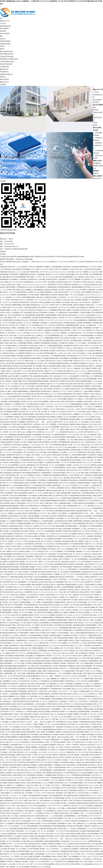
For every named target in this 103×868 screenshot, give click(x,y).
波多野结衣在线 (79, 318)
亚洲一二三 (49, 429)
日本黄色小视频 (67, 361)
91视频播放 (21, 422)
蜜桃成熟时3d (22, 666)
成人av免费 (4, 282)
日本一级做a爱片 (79, 277)
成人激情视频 (48, 396)
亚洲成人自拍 (81, 762)
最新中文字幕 (59, 338)
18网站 (87, 577)
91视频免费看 (18, 338)
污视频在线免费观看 (27, 419)
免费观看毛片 (21, 785)
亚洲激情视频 (22, 691)
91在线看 (90, 455)
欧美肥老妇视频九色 (64, 287)
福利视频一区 (86, 300)
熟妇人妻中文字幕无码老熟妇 (37, 684)
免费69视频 (36, 323)
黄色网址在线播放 (77, 328)
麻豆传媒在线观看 (27, 366)
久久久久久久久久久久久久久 (63, 320)
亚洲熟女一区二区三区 (15, 541)
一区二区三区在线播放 (77, 295)
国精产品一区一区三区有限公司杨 (55, 371)
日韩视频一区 (70, 465)
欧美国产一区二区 (46, 849)
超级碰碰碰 (99, 638)
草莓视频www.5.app (85, 363)
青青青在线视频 (86, 313)
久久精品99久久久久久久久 (57, 569)
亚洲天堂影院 (17, 445)
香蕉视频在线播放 (8, 440)
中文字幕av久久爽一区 (75, 272)
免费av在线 (6, 341)
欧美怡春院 (63, 590)
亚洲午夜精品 (37, 447)
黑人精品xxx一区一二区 (46, 717)
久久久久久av (8, 338)
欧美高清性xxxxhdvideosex (15, 592)
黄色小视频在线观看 (58, 526)
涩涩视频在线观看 (28, 414)
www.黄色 (61, 290)
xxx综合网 (72, 811)
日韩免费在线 (21, 287)
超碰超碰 (28, 790)
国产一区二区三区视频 (21, 717)
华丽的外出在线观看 (87, 846)
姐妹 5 (63, 274)
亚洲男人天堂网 (74, 640)
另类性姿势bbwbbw (61, 767)
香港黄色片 (31, 300)
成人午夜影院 (86, 368)
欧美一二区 (41, 686)
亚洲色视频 (21, 328)
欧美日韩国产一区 (47, 862)
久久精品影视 (23, 279)
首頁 (1, 18)
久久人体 (80, 562)
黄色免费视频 (74, 358)
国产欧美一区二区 (83, 417)
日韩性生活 (75, 546)
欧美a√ (67, 488)
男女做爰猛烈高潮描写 (11, 412)
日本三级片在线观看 (82, 274)
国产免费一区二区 (32, 699)
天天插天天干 (28, 526)
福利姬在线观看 (23, 829)
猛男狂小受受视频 (31, 483)
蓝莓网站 (76, 714)
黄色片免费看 (14, 389)
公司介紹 (3, 23)
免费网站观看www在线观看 (49, 295)
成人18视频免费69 (39, 656)
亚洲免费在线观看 (86, 498)
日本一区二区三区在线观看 (63, 717)
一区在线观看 (15, 313)
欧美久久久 (95, 529)
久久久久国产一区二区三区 (40, 269)
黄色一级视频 (28, 442)
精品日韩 (48, 328)
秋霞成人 (97, 597)
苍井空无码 (93, 740)
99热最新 (97, 391)
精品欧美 (25, 513)
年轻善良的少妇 (80, 742)
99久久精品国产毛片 (88, 582)
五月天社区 (74, 676)
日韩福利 (46, 635)
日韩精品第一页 (24, 635)
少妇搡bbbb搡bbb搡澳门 (45, 765)
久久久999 (50, 323)
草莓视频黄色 (88, 328)
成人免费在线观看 (23, 633)
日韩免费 (42, 279)
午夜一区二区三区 (48, 277)
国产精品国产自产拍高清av (11, 501)
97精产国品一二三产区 (34, 277)
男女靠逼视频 (88, 801)
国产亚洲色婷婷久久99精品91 (31, 630)
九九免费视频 (8, 417)
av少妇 (12, 602)
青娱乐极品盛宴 (40, 836)
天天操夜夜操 (95, 485)
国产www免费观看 (31, 671)
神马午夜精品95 (45, 801)
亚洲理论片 (78, 391)
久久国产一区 (49, 742)
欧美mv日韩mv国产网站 (77, 384)
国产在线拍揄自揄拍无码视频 (64, 638)
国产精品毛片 (70, 402)
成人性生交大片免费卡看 (25, 399)
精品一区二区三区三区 (76, 554)
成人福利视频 (87, 516)
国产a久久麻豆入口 (34, 681)
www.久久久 (49, 468)
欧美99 (95, 801)
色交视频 (90, 325)
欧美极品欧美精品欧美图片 (42, 709)
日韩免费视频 (64, 480)
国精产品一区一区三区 (36, 493)
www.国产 (40, 353)
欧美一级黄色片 (89, 750)
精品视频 (47, 330)
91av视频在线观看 (47, 602)
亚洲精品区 (56, 612)
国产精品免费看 (78, 826)
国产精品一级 (15, 419)
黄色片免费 (86, 658)
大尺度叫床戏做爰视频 (86, 335)
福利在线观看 (57, 455)
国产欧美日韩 (69, 778)
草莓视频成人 (10, 719)
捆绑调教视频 (22, 295)
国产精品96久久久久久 (42, 310)
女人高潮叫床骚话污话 (40, 287)
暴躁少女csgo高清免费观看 (88, 440)
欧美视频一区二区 (42, 440)
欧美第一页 (88, 793)
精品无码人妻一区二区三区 (16, 361)
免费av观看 (95, 521)
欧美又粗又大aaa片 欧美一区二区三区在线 (40, 564)
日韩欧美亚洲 (63, 313)
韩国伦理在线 (59, 323)
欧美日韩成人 (46, 356)
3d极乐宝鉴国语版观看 (64, 493)
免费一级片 (11, 559)
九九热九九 (69, 348)
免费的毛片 (41, 600)
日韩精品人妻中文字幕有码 (61, 559)
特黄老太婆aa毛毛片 (89, 282)
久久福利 (76, 839)
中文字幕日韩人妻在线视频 (75, 351)
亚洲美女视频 (70, 274)
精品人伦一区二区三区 (56, 447)
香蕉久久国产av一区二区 (94, 277)
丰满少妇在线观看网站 (20, 493)
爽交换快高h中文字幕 (55, 285)
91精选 (77, 381)
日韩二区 (58, 407)
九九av (10, 427)
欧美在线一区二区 (34, 574)
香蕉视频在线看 (54, 358)
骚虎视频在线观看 (79, 625)
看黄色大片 (71, 371)
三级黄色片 (71, 844)
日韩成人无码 (98, 773)
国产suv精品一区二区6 (92, 862)
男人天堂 (45, 447)
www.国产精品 (10, 363)
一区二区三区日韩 (6, 399)
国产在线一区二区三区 (79, 806)
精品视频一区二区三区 (67, 279)
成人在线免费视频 (87, 419)
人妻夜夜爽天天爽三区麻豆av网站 (61, 694)
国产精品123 (77, 282)
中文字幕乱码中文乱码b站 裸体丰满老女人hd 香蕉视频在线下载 (48, 582)
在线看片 (29, 407)
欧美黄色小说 (18, 442)
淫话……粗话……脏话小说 (45, 422)
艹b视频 (35, 724)
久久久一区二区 (34, 643)
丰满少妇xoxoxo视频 (31, 536)
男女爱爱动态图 (81, 452)
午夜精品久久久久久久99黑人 (81, 485)
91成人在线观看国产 (41, 750)
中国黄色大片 (94, 760)
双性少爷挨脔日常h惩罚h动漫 (65, 381)
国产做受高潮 (7, 269)
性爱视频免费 (64, 628)
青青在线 (47, 867)
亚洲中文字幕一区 (55, 269)
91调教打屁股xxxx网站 (45, 496)
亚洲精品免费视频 (38, 648)
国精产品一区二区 (47, 760)
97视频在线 (93, 404)
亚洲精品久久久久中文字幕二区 (92, 707)
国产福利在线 (73, 788)
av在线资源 (78, 516)
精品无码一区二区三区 (59, 307)
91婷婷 (6, 511)
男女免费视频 (81, 307)
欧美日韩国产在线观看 (95, 643)
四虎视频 (63, 851)
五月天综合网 (61, 412)
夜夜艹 (52, 676)
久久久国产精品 (91, 824)
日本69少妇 (30, 785)
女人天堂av (32, 808)
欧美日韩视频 (42, 549)
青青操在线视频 (39, 579)
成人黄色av (58, 587)
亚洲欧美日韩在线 (7, 775)
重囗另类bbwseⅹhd (87, 651)
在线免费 (94, 767)
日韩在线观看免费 (14, 396)
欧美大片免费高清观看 (37, 816)
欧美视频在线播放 (43, 610)
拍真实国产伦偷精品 (42, 386)
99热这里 (61, 780)
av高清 (19, 628)
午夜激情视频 (40, 429)
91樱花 (47, 491)
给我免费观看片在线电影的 (49, 343)
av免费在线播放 (14, 462)
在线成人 (17, 714)
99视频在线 (72, 666)
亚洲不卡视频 (36, 498)
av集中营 (57, 292)
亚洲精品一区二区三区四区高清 (27, 450)
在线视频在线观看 (47, 618)
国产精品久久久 (23, 722)
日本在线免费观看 (6, 457)
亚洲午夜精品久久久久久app (65, 409)
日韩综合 (60, 856)
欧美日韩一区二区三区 (13, 579)
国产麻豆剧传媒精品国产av (42, 646)
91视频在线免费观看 (25, 737)
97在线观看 (9, 587)
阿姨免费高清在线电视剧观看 (9, 506)
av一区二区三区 (41, 300)
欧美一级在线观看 (57, 793)
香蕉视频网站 (51, 732)
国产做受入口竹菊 (36, 341)
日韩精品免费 (84, 491)
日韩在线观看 (79, 564)
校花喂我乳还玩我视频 (74, 707)
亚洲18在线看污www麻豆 (48, 351)
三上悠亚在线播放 (88, 391)
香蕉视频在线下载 (91, 704)
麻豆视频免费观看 (75, 572)
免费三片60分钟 (63, 811)
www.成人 (83, 325)
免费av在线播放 (50, 696)
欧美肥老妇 (53, 846)
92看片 (13, 831)
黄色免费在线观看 (91, 358)
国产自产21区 (39, 762)
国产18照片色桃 (16, 394)
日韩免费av (20, 356)
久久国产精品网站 (74, 475)
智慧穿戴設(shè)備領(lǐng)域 (9, 59)
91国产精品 (28, 803)
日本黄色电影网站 (21, 292)
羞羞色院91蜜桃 (64, 295)
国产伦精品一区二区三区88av (45, 544)
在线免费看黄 (29, 557)
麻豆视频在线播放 (75, 419)
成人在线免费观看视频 (53, 335)
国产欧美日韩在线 (19, 676)
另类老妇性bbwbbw (47, 574)
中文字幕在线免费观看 (95, 526)
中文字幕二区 (49, 457)
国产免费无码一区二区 (93, 307)
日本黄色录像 (25, 841)
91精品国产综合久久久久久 (86, 785)
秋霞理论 (14, 295)
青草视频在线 (66, 523)
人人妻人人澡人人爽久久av (60, 653)
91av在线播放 (74, 363)
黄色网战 (59, 531)
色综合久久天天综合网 (93, 534)
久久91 (95, 381)
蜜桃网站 (30, 343)
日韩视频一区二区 (40, 539)
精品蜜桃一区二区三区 (28, 409)
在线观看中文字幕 (27, 376)
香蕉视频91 (61, 488)
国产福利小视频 (84, 473)
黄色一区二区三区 (20, 587)
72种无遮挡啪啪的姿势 (31, 605)
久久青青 (81, 432)
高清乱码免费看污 (74, 313)
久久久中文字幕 (74, 435)
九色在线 (22, 465)
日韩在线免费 (16, 269)
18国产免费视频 (27, 709)
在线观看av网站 (21, 640)
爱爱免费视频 (64, 419)
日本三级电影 (81, 353)
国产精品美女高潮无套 (46, 572)
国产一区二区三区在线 (43, 597)
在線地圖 (3, 84)
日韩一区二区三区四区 (35, 559)
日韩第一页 (42, 346)
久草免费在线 (83, 661)
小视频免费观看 (49, 338)
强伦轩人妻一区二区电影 (44, 541)
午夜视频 (26, 590)
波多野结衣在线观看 (51, 290)
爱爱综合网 (12, 450)
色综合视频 (26, 305)
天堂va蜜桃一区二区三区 (68, 452)
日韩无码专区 (34, 302)
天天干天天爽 (46, 793)
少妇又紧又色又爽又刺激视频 (9, 529)
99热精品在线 (90, 318)
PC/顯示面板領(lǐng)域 (7, 62)
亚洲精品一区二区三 (74, 539)
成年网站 (43, 620)
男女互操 (82, 358)
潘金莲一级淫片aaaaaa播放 (60, 737)
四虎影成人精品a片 (9, 353)
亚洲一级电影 (41, 732)
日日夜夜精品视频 (59, 798)
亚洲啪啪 (22, 595)
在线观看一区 (32, 292)
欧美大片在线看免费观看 (23, 602)
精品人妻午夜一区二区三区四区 (52, 630)
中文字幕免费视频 (70, 551)
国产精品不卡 (69, 330)
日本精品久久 (40, 335)
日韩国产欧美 (72, 620)
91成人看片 (63, 592)
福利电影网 (40, 267)
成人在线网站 (71, 307)
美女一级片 (68, 595)
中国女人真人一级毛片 (64, 745)
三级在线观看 (14, 745)
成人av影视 (36, 803)
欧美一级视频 (35, 607)
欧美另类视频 (62, 399)
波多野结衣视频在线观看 (9, 780)
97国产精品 (20, 625)
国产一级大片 (32, 757)
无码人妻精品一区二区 (11, 348)
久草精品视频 (94, 473)
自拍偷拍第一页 (28, 750)
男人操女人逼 (43, 755)
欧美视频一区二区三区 (42, 348)
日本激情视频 (42, 480)
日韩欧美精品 (87, 341)
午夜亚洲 (95, 859)
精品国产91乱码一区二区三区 (38, 615)
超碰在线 (66, 849)
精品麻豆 (73, 389)
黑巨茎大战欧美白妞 (12, 539)
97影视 (2, 813)
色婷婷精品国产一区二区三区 (61, 485)
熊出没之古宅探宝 (58, 757)
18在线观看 (45, 373)
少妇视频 (96, 806)
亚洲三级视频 (8, 318)
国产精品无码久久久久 (75, 356)
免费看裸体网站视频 (95, 841)
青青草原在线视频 (31, 488)
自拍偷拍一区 (53, 313)
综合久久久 (37, 592)
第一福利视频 (56, 801)
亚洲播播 (57, 765)
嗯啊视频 (78, 279)
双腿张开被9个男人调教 (70, 600)
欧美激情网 (41, 757)
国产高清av (59, 529)
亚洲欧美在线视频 (30, 846)
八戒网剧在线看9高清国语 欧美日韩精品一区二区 (86, 488)
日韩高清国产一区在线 (11, 478)
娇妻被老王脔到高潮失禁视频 (37, 668)
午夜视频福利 (70, 549)
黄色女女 (32, 267)
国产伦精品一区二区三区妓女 (56, 834)
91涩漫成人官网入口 (74, 590)
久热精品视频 (24, 567)
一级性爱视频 (41, 274)
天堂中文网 (58, 277)
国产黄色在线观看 (66, 567)
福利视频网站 (92, 549)
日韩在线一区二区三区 (66, 318)
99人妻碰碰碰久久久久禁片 (56, 684)
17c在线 (88, 767)
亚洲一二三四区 (59, 457)
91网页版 (7, 503)
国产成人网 (17, 437)
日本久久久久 (51, 300)
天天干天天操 (49, 648)
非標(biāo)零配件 (5, 41)
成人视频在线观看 (14, 732)
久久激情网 (71, 483)
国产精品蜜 (99, 356)
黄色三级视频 (8, 572)
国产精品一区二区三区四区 (88, 737)
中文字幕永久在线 (17, 384)
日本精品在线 (65, 841)
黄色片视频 (97, 747)
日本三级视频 (98, 279)
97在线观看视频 (56, 267)
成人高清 (95, 272)
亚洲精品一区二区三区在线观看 (67, 417)
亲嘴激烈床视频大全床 (85, 788)
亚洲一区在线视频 (71, 534)
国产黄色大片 (85, 701)
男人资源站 (4, 740)
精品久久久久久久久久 (80, 338)
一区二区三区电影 (88, 333)
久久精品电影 (62, 701)
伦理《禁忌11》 (56, 785)
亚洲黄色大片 (27, 485)
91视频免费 (94, 648)
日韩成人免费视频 (71, 836)
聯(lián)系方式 (4, 82)
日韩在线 (4, 358)
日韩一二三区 (24, 778)
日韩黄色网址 (67, 267)
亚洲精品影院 (14, 274)
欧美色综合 (16, 366)
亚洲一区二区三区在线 (92, 346)
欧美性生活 (81, 534)
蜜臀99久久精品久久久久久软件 (89, 541)
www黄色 (60, 714)
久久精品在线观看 (83, 569)
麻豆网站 (73, 462)
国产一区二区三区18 (88, 854)
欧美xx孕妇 (95, 551)
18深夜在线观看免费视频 (20, 391)
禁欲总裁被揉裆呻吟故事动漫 (58, 475)
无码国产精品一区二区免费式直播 (91, 376)
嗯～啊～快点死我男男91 (13, 315)
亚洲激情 (39, 808)
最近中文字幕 (85, 760)
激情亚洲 (21, 773)
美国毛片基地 (51, 450)
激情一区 (17, 335)
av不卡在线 (21, 780)
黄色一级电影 (4, 646)
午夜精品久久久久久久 (72, 290)
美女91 (91, 491)
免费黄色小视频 (75, 424)
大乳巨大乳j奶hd (96, 422)
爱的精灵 (34, 694)
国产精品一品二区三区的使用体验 (55, 470)
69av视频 (52, 373)
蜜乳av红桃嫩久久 (40, 462)
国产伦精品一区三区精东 (33, 618)
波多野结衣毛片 (33, 279)
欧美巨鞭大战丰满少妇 (71, 396)
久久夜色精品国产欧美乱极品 (19, 531)
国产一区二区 (8, 676)
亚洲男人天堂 (4, 867)
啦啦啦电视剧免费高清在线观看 (59, 363)
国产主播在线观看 (6, 473)
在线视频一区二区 (96, 396)
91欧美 (37, 394)
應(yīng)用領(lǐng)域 (6, 51)
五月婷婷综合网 (33, 346)
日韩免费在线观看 (47, 821)
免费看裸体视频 (62, 620)
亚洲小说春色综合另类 (46, 605)
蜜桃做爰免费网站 (10, 671)
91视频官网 (28, 592)
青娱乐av (46, 366)
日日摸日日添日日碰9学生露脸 (29, 389)
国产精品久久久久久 (39, 407)
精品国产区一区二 (90, 544)
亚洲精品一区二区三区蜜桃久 (78, 343)
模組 (1, 36)
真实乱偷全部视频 (10, 356)
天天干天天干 (42, 513)
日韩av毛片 (86, 620)
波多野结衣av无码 (45, 707)
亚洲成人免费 (8, 343)
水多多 (2, 363)
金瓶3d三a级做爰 (79, 305)
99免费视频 (55, 330)
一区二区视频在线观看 (68, 671)
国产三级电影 (98, 455)
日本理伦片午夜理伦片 (57, 348)
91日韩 (8, 313)
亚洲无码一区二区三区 (46, 320)
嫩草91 (18, 376)
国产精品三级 (85, 310)
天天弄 (10, 752)
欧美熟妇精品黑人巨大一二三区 (77, 506)
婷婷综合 (73, 562)
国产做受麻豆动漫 (80, 729)
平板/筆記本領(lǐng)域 (7, 57)
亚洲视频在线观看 (86, 381)
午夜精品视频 (83, 722)
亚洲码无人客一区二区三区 (42, 526)
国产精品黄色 (52, 549)
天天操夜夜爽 (57, 541)
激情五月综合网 (25, 661)
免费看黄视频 (78, 521)
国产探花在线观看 (74, 755)
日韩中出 (69, 602)
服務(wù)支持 (4, 69)
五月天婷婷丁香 (86, 470)
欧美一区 (94, 460)
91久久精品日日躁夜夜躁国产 (51, 740)
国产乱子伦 (63, 483)
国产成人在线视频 (41, 844)
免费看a (49, 462)
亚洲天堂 (19, 750)
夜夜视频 (40, 813)
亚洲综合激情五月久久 (46, 638)
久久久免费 (99, 503)
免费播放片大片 (78, 414)
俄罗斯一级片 (97, 361)
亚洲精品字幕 (53, 701)
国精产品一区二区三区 (69, 679)
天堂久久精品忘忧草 (55, 376)
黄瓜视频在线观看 (14, 569)
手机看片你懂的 (96, 386)
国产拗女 (6, 602)
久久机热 (58, 361)
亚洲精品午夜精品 (13, 470)
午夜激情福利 (20, 488)
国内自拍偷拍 (7, 643)
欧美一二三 (49, 816)
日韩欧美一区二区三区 (10, 432)
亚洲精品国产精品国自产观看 (41, 737)
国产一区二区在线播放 (82, 422)
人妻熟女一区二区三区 (52, 333)
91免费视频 (80, 402)
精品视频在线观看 (66, 536)
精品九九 (73, 429)
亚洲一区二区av (31, 328)
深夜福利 (81, 600)
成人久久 (17, 661)
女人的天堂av (96, 691)
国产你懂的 (54, 442)
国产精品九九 (91, 366)
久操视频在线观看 (35, 391)
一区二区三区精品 (30, 831)
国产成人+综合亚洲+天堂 (11, 325)
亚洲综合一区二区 (49, 409)
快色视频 (89, 806)
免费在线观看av (71, 437)
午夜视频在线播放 (11, 351)
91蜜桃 (100, 737)
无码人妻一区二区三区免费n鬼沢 (31, 727)
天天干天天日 (44, 272)
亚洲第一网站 (74, 653)
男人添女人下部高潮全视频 (86, 585)
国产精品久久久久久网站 (61, 389)
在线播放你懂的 (67, 394)
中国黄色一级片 (19, 846)
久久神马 (62, 610)
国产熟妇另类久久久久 (92, 432)
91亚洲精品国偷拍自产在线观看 (43, 546)
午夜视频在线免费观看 (25, 351)
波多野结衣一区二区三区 (33, 356)
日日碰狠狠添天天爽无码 (70, 635)
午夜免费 (14, 803)
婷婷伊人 (59, 300)
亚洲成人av (20, 638)
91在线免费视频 (13, 465)
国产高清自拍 (78, 394)
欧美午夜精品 (33, 534)
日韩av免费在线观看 (30, 307)
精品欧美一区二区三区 (21, 813)
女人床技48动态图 (28, 394)
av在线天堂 (66, 300)
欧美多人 (78, 579)
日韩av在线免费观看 (26, 646)
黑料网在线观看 (38, 663)
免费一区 (53, 714)
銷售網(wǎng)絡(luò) (6, 74)
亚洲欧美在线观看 (14, 783)
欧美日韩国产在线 (18, 290)
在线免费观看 (67, 673)
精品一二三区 (58, 673)
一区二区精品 (74, 691)
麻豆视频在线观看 (76, 341)
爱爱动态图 (40, 673)
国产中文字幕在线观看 (15, 605)
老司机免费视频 (97, 373)
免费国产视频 (17, 381)
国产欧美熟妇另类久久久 (84, 574)
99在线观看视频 (68, 277)
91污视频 (4, 849)
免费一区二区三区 (75, 445)
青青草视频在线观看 (29, 297)
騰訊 (5, 254)
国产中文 (40, 396)
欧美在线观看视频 (57, 699)
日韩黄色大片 (30, 780)
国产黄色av (28, 773)
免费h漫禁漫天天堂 (75, 379)
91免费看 (43, 323)
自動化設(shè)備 (5, 44)
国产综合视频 (38, 366)
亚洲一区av (61, 549)
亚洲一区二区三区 (81, 549)
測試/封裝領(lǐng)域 (6, 64)
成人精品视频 (96, 757)
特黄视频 (44, 506)
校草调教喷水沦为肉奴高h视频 (14, 747)
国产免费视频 (26, 269)
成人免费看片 (63, 513)
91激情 (26, 384)
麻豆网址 (88, 554)
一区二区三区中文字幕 (18, 407)
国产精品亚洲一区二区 (47, 465)
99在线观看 (58, 625)
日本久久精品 (4, 389)
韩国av (54, 856)
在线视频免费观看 (76, 404)
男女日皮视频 (53, 755)
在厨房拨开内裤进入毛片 (64, 282)
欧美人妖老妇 (96, 394)
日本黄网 (75, 267)
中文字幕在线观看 (33, 295)
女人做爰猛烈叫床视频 (50, 297)
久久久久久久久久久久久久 (58, 272)
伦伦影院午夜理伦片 (52, 279)
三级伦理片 (76, 745)
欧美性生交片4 (60, 864)
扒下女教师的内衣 (6, 424)
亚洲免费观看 (55, 427)
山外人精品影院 (90, 351)
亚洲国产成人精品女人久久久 (51, 498)
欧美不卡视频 (16, 285)
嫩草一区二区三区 (82, 518)
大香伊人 (69, 610)
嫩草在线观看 (11, 287)
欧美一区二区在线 (84, 531)
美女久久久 (99, 864)
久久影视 (26, 341)
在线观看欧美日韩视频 (27, 348)
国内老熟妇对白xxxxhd (21, 320)
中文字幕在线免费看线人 (39, 806)
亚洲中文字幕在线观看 (59, 707)
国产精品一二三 (58, 849)
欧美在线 (31, 310)
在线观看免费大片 (47, 473)
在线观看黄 (4, 376)
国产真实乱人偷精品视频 (69, 790)
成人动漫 (10, 335)
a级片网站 (11, 376)
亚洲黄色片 (87, 394)
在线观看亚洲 (67, 285)
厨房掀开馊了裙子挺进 (62, 341)
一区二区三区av (35, 445)
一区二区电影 (7, 290)
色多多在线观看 (37, 585)
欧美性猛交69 (31, 422)
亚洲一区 (23, 300)
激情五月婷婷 (34, 590)
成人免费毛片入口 (46, 368)
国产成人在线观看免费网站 (91, 681)
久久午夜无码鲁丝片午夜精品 (36, 595)
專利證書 (3, 31)
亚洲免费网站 (31, 732)
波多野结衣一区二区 (96, 577)
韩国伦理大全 (95, 447)
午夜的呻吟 (77, 368)
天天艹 (3, 579)
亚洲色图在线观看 (70, 323)
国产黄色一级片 (43, 363)
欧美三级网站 (7, 551)
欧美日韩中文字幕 (34, 529)
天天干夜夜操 (11, 750)
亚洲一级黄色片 (38, 330)
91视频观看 (89, 457)
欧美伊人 (51, 506)
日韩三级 (18, 630)
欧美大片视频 (45, 503)
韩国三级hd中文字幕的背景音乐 (23, 424)
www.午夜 (24, 310)
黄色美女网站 (64, 813)
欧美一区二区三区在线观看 (30, 628)
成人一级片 (24, 643)
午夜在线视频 (17, 485)
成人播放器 (54, 491)
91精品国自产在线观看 (61, 379)
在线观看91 (26, 445)
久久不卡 (89, 462)
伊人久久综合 (68, 615)
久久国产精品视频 (63, 424)
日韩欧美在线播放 (56, 386)
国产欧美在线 (45, 714)
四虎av (88, 412)
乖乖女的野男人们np (44, 307)
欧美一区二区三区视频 (61, 572)
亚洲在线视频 (64, 358)
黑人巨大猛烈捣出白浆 (28, 335)
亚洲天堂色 (85, 539)
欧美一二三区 (98, 325)
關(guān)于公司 (5, 21)
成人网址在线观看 (32, 689)
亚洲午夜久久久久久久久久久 (83, 361)
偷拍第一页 (64, 712)
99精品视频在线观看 (22, 824)
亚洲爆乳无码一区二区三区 (75, 752)
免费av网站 (60, 585)
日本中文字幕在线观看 (49, 824)
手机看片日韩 (25, 402)
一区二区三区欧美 (32, 707)
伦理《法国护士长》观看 (12, 770)
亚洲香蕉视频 (93, 635)
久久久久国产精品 (47, 511)
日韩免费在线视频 (45, 699)
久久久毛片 (16, 643)
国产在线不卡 (42, 450)
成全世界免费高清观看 (79, 455)
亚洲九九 (17, 460)
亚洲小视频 (98, 419)
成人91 (34, 523)
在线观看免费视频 (50, 315)
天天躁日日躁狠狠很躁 (78, 523)
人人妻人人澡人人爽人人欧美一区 (41, 719)
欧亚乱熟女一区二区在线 (13, 297)
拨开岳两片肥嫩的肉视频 (13, 305)
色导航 (34, 396)
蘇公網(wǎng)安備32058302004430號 (72, 257)
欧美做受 (97, 623)
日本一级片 (22, 386)
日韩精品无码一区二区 (84, 501)
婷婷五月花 (9, 373)
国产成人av (26, 798)
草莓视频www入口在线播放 (9, 279)
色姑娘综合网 (9, 536)
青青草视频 (70, 750)
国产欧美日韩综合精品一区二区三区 (74, 315)
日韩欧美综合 (19, 536)
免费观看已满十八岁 (36, 338)
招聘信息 (3, 77)
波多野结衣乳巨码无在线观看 (46, 417)
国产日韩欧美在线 (90, 409)
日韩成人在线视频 (17, 341)
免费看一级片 (51, 722)
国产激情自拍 (29, 379)
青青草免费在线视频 (72, 457)
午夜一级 (40, 412)
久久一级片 (39, 780)
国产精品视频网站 (49, 864)
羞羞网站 (87, 386)
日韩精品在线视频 (78, 386)
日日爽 (22, 648)
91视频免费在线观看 (72, 325)
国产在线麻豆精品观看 (51, 483)
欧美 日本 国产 (33, 651)
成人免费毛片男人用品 (60, 496)
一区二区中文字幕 (31, 562)
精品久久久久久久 (78, 689)
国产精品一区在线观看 (30, 572)
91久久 (28, 806)
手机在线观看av (18, 452)
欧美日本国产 (18, 371)
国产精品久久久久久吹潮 (76, 724)
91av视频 (82, 457)
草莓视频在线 (79, 587)
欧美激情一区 (93, 653)
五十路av (94, 567)
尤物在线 (40, 483)
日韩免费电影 (43, 313)
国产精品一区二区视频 (32, 625)
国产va (20, 432)
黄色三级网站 (67, 310)
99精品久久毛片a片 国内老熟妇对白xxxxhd (79, 618)
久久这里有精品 (86, 859)
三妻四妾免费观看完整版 (55, 346)
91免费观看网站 (94, 661)
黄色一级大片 (58, 478)
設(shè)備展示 (4, 28)
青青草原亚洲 (55, 712)
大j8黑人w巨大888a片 (81, 638)
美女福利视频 (92, 343)
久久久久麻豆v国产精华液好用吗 (29, 272)
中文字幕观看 (56, 328)
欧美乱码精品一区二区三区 (81, 460)
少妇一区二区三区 (74, 582)
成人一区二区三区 (45, 653)
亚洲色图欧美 (27, 318)
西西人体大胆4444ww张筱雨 (20, 491)
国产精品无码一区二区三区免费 (32, 437)
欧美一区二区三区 (13, 358)
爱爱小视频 (73, 628)
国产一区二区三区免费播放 (82, 373)
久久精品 (89, 353)
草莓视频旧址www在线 (91, 562)
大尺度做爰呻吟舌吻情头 (59, 356)
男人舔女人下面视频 (41, 475)
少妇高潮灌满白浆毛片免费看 (41, 485)
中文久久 (70, 368)
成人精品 (40, 523)
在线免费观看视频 (14, 402)
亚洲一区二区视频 (50, 412)
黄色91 (23, 508)
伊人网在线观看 (72, 569)
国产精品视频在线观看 (10, 668)
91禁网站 (94, 368)
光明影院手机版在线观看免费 (70, 498)
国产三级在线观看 (26, 313)
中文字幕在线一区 (87, 279)
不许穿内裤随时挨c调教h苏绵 (59, 445)
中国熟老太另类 (19, 417)
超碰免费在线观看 (65, 503)
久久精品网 (13, 722)
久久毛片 (54, 646)
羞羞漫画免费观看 (78, 287)
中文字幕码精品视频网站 (90, 389)
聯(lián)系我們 (4, 79)
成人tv (15, 399)
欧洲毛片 (55, 318)
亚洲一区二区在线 (91, 724)
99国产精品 (98, 480)
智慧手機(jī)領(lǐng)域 (7, 54)
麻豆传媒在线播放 (86, 605)
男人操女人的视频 (18, 551)
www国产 (6, 462)
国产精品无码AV (14, 658)
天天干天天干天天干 (33, 503)
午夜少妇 (60, 854)
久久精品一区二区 (89, 671)
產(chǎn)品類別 (5, 34)
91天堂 (25, 381)
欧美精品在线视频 (44, 694)
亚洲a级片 (9, 381)
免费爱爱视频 (93, 320)
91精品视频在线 (38, 290)
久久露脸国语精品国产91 (60, 435)
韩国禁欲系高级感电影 (8, 640)
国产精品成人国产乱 (66, 414)
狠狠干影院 (48, 798)
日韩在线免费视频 (20, 277)
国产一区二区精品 (59, 429)
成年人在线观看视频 (20, 343)
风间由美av (84, 424)
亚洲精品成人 (55, 567)
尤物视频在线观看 (18, 457)
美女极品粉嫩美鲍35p (80, 320)
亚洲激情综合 (47, 437)
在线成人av (56, 859)
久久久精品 (84, 643)
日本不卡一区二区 (72, 473)
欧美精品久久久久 (78, 285)
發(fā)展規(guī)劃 (5, 26)
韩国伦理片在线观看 (27, 518)
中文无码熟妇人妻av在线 (70, 302)
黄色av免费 (20, 831)
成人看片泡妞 (75, 605)
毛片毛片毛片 (98, 846)
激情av (63, 402)
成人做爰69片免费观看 (68, 612)
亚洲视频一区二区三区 (91, 612)
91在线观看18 (95, 712)
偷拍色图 (5, 277)
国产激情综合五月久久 (21, 373)
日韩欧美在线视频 (89, 607)
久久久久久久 (78, 615)
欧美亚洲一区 (90, 384)
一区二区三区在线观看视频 (79, 559)
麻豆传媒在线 (60, 577)
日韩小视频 (43, 452)
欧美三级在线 (46, 435)
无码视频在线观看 (70, 585)
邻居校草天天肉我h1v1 (35, 658)
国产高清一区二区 (6, 483)
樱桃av (68, 429)
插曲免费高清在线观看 (41, 376)
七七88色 (86, 269)
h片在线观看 (23, 757)
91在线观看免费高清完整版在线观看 (80, 496)
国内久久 (47, 567)
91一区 (31, 470)
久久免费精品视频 (15, 414)
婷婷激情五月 (49, 579)
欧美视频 (96, 752)
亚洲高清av (37, 424)
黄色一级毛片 (54, 503)
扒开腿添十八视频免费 (88, 290)
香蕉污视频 (87, 673)
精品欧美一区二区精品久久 (76, 399)
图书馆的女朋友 (46, 391)
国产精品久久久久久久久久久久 (34, 333)
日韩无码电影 (34, 839)
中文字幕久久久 (13, 585)
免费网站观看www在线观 (27, 274)
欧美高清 (36, 351)
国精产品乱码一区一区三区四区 (13, 307)
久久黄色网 (58, 760)
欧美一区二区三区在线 (16, 282)
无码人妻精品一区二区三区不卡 (58, 691)
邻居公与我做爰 (70, 651)
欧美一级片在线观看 (24, 760)
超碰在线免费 (53, 287)
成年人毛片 (81, 442)
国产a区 (18, 368)
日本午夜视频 (67, 386)
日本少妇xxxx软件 (53, 419)
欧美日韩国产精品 (8, 582)
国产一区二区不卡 (69, 574)
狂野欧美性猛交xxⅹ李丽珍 (8, 328)
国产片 (56, 579)
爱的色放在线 (75, 831)
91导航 (22, 549)
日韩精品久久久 (9, 404)
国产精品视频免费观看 (59, 826)
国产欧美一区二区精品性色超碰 (22, 447)
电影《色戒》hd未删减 (37, 468)
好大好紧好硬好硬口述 (33, 506)
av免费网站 (52, 615)
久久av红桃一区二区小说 (16, 864)
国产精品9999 (61, 373)
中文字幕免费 (33, 496)
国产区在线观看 (11, 638)
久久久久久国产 (11, 806)
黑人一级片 (96, 363)
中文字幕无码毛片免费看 (55, 818)
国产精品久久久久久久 (15, 333)
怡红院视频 (67, 529)
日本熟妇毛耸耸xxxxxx (50, 508)
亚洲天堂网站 (88, 402)
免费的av (22, 506)
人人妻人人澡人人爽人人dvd (66, 353)
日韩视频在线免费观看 (83, 483)
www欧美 (90, 546)
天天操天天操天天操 (7, 607)
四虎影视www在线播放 (29, 765)
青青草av (80, 628)
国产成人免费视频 (22, 615)
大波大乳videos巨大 (85, 302)
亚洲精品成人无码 (87, 572)
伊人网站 (57, 402)
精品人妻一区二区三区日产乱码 (68, 491)
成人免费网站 (83, 427)
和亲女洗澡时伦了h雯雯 (87, 592)
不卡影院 (35, 755)
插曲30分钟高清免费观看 (41, 442)
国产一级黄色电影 (86, 475)
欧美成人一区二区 (8, 292)
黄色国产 (93, 417)
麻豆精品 (69, 826)
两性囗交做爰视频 (45, 302)
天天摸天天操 (27, 546)
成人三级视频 (27, 432)
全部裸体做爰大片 (35, 373)
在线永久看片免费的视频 (33, 511)
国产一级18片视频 (20, 673)
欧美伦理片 (50, 407)
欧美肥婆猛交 (84, 653)
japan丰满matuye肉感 (47, 529)
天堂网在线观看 (30, 597)
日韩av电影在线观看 (59, 437)
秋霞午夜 (39, 297)
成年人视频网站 (87, 292)
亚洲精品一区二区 (25, 679)
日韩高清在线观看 (90, 628)
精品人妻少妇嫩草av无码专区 (44, 379)
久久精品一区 (15, 310)
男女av (11, 277)
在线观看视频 (37, 435)
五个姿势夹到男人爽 (75, 333)
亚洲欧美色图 (84, 849)
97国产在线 (88, 752)
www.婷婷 (27, 607)
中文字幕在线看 (22, 346)
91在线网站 (76, 310)
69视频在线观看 (19, 656)
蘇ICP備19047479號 (53, 257)
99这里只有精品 (76, 478)
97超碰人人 (64, 808)
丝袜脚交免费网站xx (60, 468)
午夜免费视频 (12, 435)
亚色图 (59, 315)
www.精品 (16, 549)
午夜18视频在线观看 (88, 493)
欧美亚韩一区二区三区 (24, 323)
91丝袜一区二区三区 (59, 368)
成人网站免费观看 (20, 859)
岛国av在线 (62, 508)
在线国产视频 (39, 414)
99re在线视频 (26, 473)
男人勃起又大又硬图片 (58, 597)
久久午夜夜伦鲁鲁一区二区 (35, 696)
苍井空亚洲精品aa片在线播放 (49, 735)
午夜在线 (52, 381)
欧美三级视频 (68, 714)
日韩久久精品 (47, 559)
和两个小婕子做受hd (13, 300)
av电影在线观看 (63, 640)
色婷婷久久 (25, 839)
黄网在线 (26, 338)
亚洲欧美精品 (74, 480)
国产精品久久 (99, 491)
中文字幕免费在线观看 (76, 544)
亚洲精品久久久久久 (44, 432)
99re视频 (65, 269)
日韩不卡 (97, 676)
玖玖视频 (45, 358)
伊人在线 (71, 269)
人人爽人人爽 (79, 409)
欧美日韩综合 (24, 470)
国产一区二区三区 (80, 330)
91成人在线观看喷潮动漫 (64, 460)
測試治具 (3, 39)
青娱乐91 (39, 409)
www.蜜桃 (14, 386)
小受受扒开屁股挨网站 (13, 508)
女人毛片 (37, 745)
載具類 (2, 49)
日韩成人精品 (17, 610)
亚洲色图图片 (76, 529)
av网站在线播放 (77, 673)
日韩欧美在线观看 (31, 549)
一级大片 (72, 633)
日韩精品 (28, 455)
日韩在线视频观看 (53, 452)
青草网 (41, 554)
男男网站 (94, 465)
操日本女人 (55, 590)
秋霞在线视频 (88, 557)
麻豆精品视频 (98, 709)
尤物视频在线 (7, 681)
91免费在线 (83, 546)
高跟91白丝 (68, 338)
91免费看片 (92, 338)
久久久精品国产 (23, 267)
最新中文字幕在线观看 (18, 503)
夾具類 (2, 46)
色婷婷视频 (49, 686)
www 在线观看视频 (82, 740)
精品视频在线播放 (55, 366)
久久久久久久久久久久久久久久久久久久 (34, 285)
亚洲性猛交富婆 (76, 450)
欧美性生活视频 (11, 851)
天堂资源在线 (60, 325)
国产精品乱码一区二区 (27, 539)
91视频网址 (28, 290)
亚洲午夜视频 (56, 302)
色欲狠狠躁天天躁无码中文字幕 (74, 346)
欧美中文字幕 (18, 590)
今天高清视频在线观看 (76, 783)
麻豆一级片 (72, 824)
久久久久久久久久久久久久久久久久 (46, 399)
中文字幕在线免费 (67, 407)
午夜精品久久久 (44, 534)
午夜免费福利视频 (48, 341)
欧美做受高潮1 (30, 544)
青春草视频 (13, 829)
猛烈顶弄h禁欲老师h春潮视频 (42, 318)
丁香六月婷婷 (36, 760)
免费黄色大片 (87, 272)
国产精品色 (68, 727)
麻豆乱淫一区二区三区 (53, 274)
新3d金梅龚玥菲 (31, 363)
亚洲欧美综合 (81, 824)
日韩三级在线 (21, 806)
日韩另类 (30, 462)
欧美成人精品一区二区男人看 (91, 445)
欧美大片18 (89, 600)
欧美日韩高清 (79, 686)
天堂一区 (77, 470)
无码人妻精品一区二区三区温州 (42, 455)
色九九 (33, 353)
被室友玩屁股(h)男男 (91, 285)
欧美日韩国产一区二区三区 (61, 462)
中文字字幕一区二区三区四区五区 (74, 818)
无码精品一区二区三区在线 (71, 760)
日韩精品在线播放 (40, 419)
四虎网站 (88, 727)
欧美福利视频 (66, 328)
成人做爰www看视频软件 (45, 292)
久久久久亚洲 (69, 729)
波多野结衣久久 (71, 735)
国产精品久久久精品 (91, 780)
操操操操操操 (14, 646)
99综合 (21, 526)
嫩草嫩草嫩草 (23, 496)
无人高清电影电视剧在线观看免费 (33, 315)
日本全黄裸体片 (96, 450)
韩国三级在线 (32, 686)
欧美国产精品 (61, 351)
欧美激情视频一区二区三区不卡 (88, 602)
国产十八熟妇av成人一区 (34, 508)
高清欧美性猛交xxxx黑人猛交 (18, 516)
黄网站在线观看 (68, 305)
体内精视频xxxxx (35, 521)
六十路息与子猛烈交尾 (71, 821)
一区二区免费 (36, 602)
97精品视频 (41, 328)
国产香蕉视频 (21, 564)
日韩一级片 (79, 269)
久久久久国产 (18, 572)
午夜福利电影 (50, 518)
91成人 (98, 330)
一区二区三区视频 (72, 440)
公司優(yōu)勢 (4, 67)
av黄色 (61, 330)
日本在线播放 (31, 386)
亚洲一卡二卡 (18, 318)
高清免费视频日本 (51, 811)
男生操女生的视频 (44, 712)
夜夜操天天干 (91, 330)
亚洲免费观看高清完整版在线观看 (30, 358)
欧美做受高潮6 (68, 625)
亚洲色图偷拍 (8, 663)
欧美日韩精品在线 (46, 666)
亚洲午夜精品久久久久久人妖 (83, 348)
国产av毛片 (29, 330)
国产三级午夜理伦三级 (31, 452)
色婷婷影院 (31, 844)
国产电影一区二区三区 (60, 719)
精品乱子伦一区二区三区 (13, 742)
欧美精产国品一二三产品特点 (83, 407)
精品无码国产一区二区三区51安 (71, 292)
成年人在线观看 (76, 300)
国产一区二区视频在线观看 (69, 335)
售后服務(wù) (4, 72)
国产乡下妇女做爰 (18, 557)
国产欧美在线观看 (95, 269)
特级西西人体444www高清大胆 (83, 595)
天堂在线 (87, 778)
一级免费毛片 (66, 806)
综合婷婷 (83, 668)
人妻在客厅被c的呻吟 (47, 625)
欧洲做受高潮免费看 (74, 859)
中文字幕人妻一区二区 (57, 534)
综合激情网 (69, 684)
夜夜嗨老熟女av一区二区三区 (88, 267)
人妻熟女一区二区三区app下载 (47, 562)
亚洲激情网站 (88, 323)
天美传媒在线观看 (32, 712)
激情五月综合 (22, 668)
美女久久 (80, 437)
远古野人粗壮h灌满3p (31, 638)
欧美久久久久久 (5, 491)
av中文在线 (76, 846)
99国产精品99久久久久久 (48, 394)
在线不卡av (31, 429)
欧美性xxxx (84, 745)
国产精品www (50, 361)
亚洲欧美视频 (8, 661)
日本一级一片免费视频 (49, 424)
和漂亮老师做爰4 (45, 590)
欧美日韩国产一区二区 (86, 676)
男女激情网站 (11, 564)
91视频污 (47, 267)
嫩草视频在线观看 (56, 310)
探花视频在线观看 (25, 694)
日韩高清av (95, 554)
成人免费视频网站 (21, 582)
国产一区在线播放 (50, 282)
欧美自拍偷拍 (92, 798)
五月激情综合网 (13, 562)
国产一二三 (55, 432)
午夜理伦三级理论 (16, 546)
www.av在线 (14, 496)
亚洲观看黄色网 (8, 320)
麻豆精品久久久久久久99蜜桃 (15, 330)
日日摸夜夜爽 (92, 435)
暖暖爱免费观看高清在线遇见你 (57, 501)
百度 (1, 254)
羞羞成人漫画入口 (68, 366)
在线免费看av (18, 607)
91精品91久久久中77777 (60, 391)
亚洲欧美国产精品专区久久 (9, 267)
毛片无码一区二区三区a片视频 (76, 412)
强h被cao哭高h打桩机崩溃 (8, 379)
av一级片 (23, 462)
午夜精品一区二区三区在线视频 (30, 325)
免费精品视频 (33, 513)
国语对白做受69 (69, 699)
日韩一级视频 (96, 470)
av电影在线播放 (8, 534)
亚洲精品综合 (36, 473)
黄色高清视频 (4, 818)
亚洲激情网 (50, 536)
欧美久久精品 (72, 468)
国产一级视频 (82, 735)
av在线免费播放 (60, 465)
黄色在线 (24, 732)
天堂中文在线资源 (29, 541)
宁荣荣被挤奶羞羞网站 (57, 778)
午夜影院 (94, 483)
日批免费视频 (4, 709)
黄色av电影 (66, 541)
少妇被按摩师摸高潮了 (60, 770)
